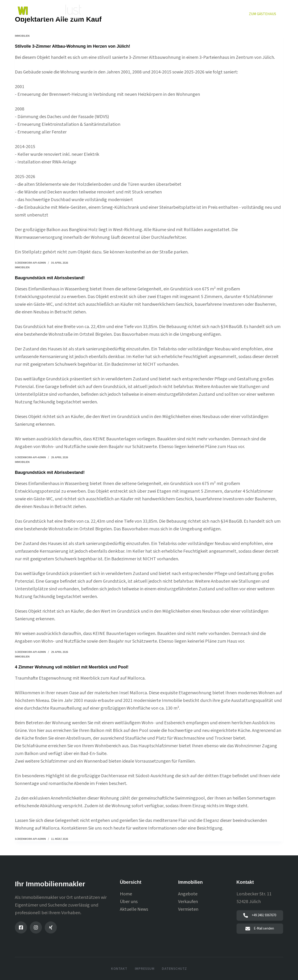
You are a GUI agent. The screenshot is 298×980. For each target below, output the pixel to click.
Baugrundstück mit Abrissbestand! (54, 277)
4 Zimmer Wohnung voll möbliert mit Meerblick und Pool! (78, 667)
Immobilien (130, 14)
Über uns (211, 14)
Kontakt (119, 969)
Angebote (188, 894)
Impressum (145, 969)
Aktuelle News (134, 909)
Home (105, 14)
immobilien (22, 36)
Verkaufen (157, 14)
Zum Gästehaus (262, 14)
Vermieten (185, 14)
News (233, 14)
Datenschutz (174, 969)
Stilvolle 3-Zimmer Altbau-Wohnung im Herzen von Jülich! (79, 46)
